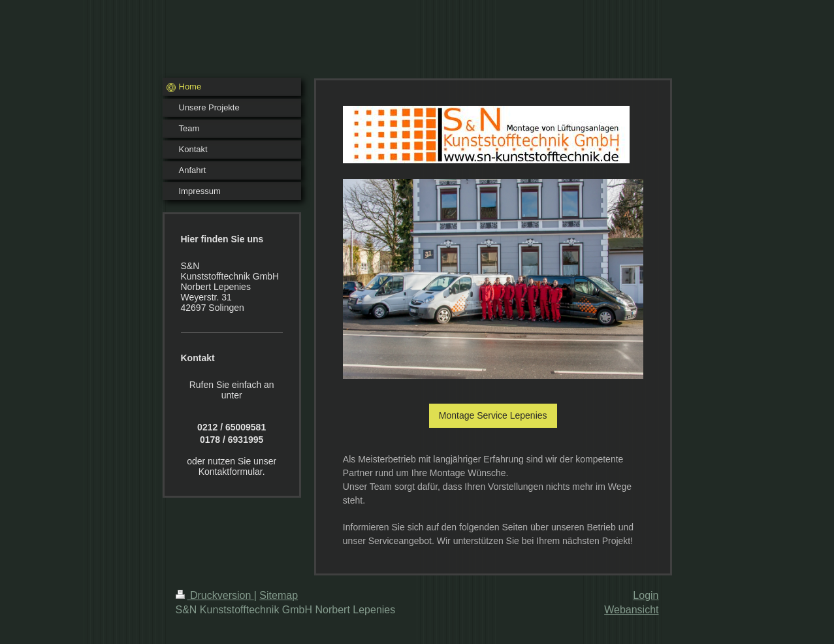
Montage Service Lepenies (493, 415)
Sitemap (279, 595)
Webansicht (631, 610)
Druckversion (215, 595)
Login (646, 595)
